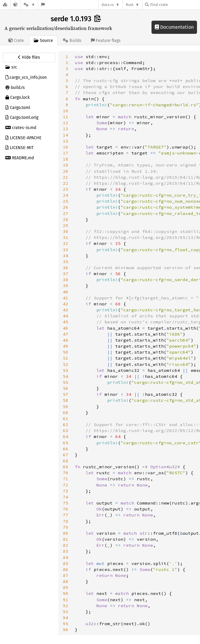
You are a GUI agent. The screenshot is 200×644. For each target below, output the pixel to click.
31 (66, 237)
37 (66, 274)
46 (66, 328)
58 (66, 400)
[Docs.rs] (5, 5)
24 (66, 195)
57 (66, 394)
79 (66, 527)
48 (66, 340)
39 (66, 286)
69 (66, 467)
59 (66, 407)
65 (66, 443)
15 (66, 141)
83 (66, 551)
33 (66, 250)
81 (66, 539)
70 (66, 473)
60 (66, 413)
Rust (130, 5)
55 (66, 382)
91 (66, 600)
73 (66, 491)
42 (66, 304)
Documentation (174, 27)
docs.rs (108, 5)
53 (66, 370)
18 (66, 159)
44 (66, 316)
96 (66, 630)
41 (66, 298)
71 (66, 479)
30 (66, 231)
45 (66, 322)
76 (66, 509)
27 (66, 213)
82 (66, 545)
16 (66, 147)
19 (66, 165)
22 (66, 183)
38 (66, 280)
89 (66, 587)
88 (66, 581)
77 (66, 515)
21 (66, 177)
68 (66, 461)
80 (66, 533)
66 (66, 449)
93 (66, 612)
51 (66, 358)
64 (66, 437)
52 (66, 364)
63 (66, 431)
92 (66, 606)
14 (66, 135)
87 (66, 575)
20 (66, 171)
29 (66, 225)
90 (66, 593)
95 (66, 624)
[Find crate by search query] (175, 5)
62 (66, 425)
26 (66, 207)
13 (66, 129)
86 (66, 569)
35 (66, 262)
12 (66, 123)
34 (66, 256)
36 (66, 268)
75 (66, 503)
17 (66, 153)
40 (66, 292)
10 (66, 111)
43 (66, 310)
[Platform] (29, 5)
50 (66, 352)
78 (66, 521)
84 (66, 557)
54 (66, 376)
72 (66, 485)
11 (66, 117)
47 (66, 334)
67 (66, 455)
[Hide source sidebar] (29, 57)
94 (66, 618)
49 (66, 346)
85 (66, 563)
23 (66, 189)
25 (66, 201)
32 (66, 243)
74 (66, 497)
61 (66, 419)
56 (66, 388)
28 (66, 219)
